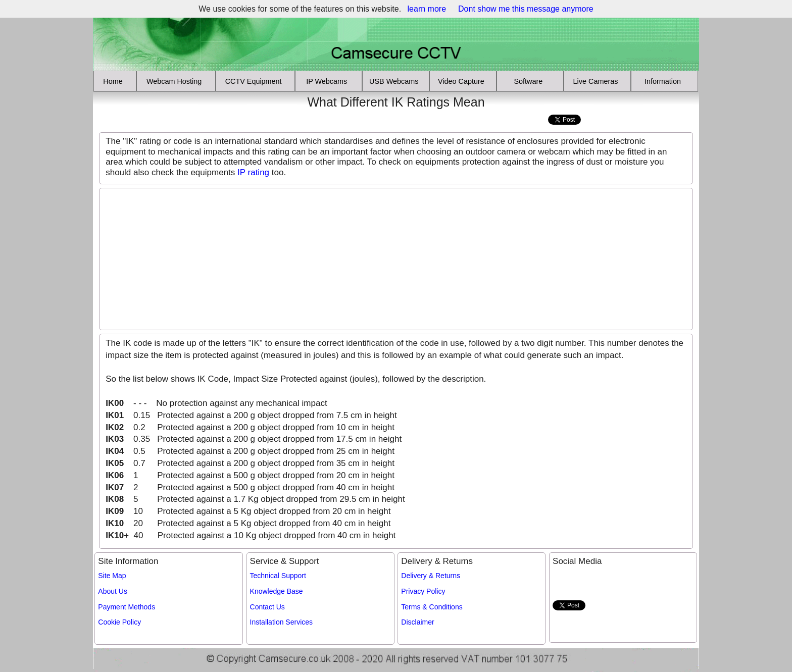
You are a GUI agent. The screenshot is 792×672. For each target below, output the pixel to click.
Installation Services (282, 622)
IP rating (253, 172)
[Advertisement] (155, 110)
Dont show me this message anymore (526, 9)
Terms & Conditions (432, 607)
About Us (113, 591)
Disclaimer (417, 622)
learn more (427, 9)
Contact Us (267, 607)
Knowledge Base (277, 591)
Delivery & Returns (431, 576)
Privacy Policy (423, 591)
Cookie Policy (119, 622)
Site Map (112, 576)
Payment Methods (127, 607)
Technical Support (278, 576)
